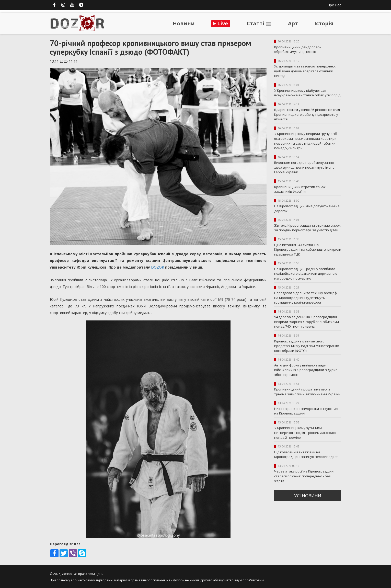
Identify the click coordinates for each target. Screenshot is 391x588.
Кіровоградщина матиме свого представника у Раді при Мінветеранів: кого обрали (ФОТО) (307, 346)
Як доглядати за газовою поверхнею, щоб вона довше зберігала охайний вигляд (305, 71)
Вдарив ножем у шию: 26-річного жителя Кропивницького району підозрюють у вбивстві (307, 114)
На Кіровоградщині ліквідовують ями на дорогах (307, 208)
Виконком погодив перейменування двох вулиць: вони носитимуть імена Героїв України (304, 167)
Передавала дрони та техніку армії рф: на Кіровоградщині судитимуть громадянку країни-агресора (306, 298)
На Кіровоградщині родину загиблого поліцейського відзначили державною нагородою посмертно (306, 274)
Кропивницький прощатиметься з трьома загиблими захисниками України (307, 392)
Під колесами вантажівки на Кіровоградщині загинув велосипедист (306, 454)
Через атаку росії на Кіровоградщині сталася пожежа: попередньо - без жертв (304, 476)
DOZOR (158, 267)
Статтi (259, 23)
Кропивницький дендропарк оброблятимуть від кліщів (298, 49)
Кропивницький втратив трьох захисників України (300, 189)
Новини (184, 23)
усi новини (308, 496)
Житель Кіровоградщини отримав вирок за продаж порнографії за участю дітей (307, 228)
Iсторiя (324, 23)
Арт (293, 23)
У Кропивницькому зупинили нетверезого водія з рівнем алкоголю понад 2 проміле (305, 433)
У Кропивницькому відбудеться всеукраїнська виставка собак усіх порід (307, 93)
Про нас (334, 5)
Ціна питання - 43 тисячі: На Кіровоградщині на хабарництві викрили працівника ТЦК (308, 250)
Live (221, 23)
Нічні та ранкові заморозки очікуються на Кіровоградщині (306, 411)
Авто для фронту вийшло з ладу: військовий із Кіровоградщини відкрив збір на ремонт (306, 370)
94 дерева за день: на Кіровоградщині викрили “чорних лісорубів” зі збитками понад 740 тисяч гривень (307, 322)
